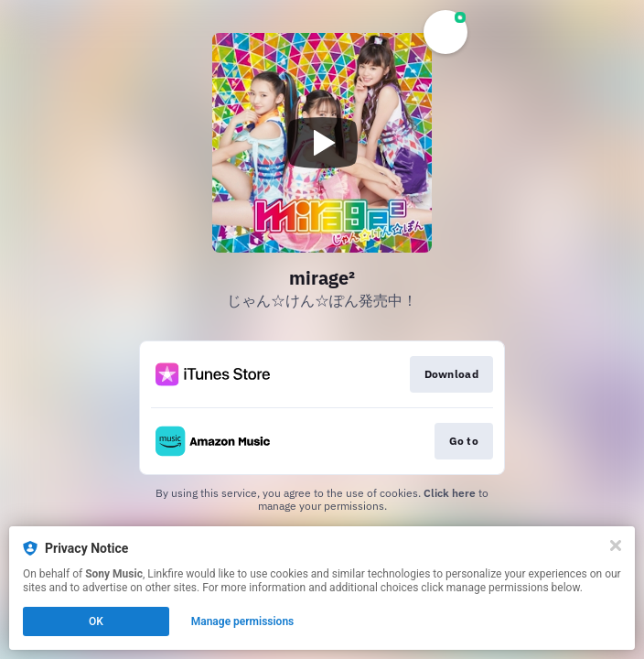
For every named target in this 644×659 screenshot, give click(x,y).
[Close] (616, 546)
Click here (450, 493)
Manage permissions (243, 621)
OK (96, 621)
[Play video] (322, 143)
